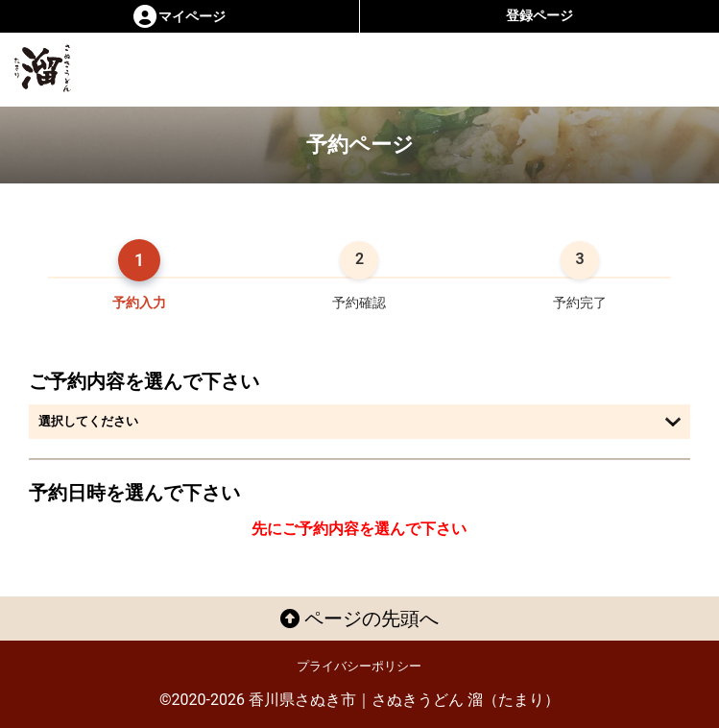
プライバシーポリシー (359, 666)
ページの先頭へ (359, 619)
